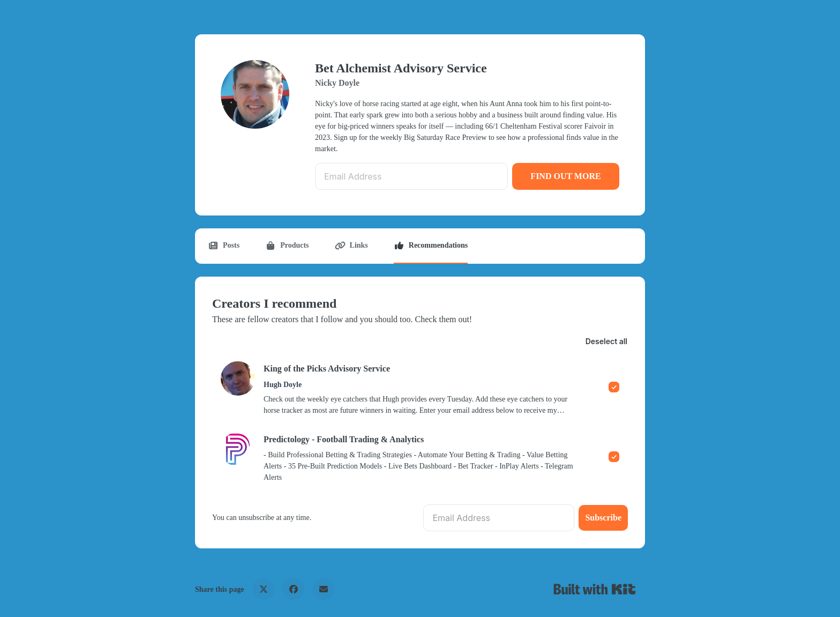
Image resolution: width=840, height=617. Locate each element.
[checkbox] (420, 388)
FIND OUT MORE (565, 176)
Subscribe (603, 518)
